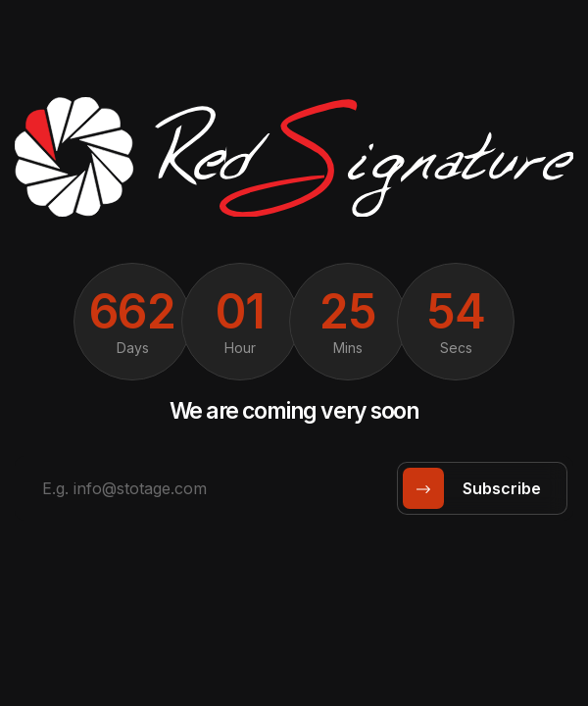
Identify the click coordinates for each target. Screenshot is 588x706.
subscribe (479, 488)
